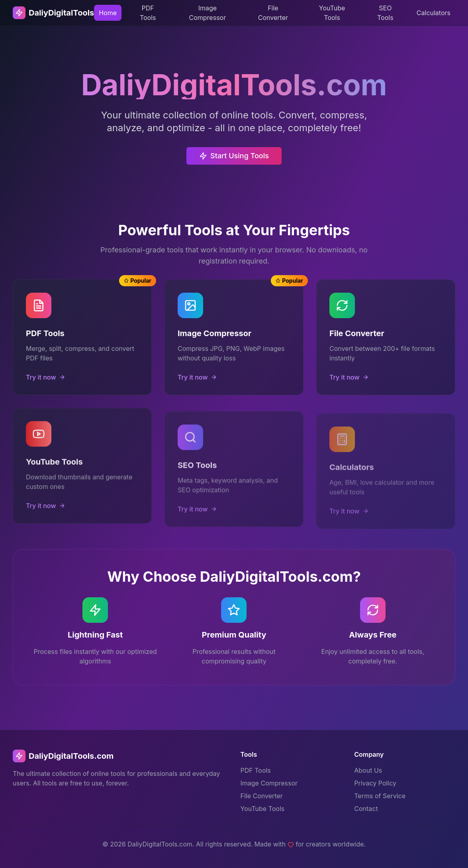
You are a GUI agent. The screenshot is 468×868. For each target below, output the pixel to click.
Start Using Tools (234, 160)
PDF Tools (148, 13)
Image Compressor (208, 13)
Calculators (434, 13)
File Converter (273, 13)
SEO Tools (385, 13)
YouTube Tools (332, 13)
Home (108, 13)
